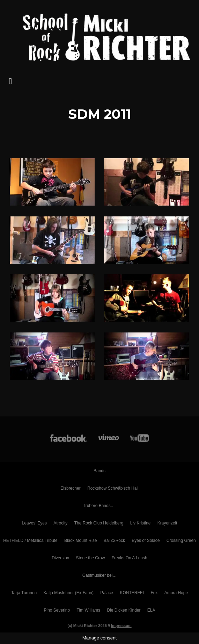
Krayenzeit (167, 523)
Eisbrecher (70, 488)
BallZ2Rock (114, 540)
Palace (107, 593)
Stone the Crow (91, 558)
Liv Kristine (141, 523)
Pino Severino (57, 610)
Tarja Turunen (24, 593)
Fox (154, 593)
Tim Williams (89, 610)
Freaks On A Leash (130, 558)
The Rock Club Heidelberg (99, 523)
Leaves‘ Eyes (34, 523)
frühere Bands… (99, 506)
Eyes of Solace (146, 540)
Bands (99, 471)
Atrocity (60, 523)
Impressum (121, 626)
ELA (151, 610)
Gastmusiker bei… (100, 575)
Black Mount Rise (80, 540)
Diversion (60, 558)
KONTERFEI (132, 593)
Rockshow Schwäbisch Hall (113, 488)
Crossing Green (181, 540)
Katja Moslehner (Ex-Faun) (69, 593)
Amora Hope (176, 593)
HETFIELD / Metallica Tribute (30, 540)
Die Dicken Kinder (124, 610)
